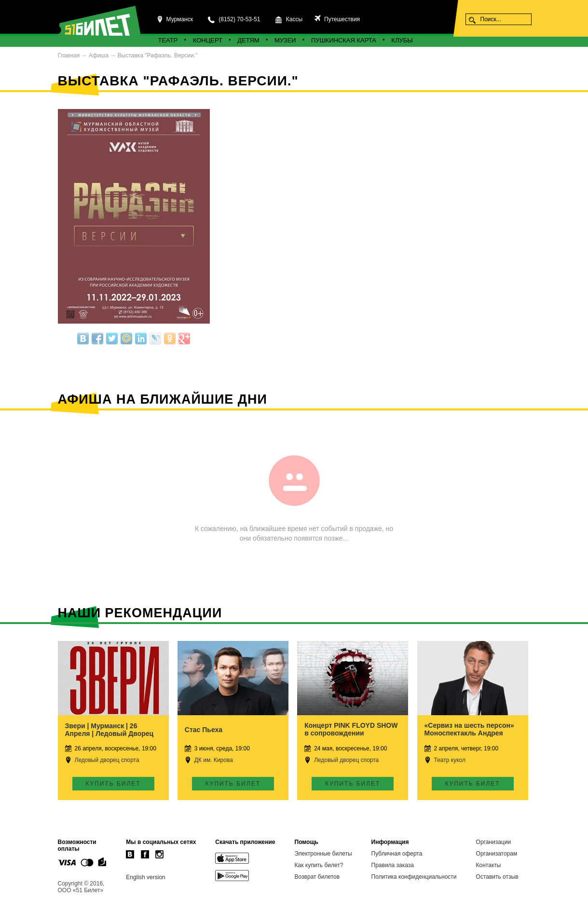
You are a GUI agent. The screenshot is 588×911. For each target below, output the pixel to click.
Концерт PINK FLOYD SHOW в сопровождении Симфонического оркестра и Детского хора (352, 737)
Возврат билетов (317, 877)
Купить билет (113, 784)
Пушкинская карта (344, 40)
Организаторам (497, 854)
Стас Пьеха (204, 730)
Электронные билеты (323, 854)
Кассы (294, 19)
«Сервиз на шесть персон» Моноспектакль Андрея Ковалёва (469, 733)
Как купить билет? (319, 865)
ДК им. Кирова (214, 760)
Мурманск (180, 19)
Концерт (208, 40)
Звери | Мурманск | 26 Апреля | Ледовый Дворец (109, 730)
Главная (69, 55)
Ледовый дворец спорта (107, 760)
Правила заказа (393, 865)
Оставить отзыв (497, 877)
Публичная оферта (397, 854)
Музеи (285, 40)
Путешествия (341, 19)
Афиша (99, 55)
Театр (168, 40)
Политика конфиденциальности (414, 877)
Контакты (489, 865)
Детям (248, 40)
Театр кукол (450, 760)
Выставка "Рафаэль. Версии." (158, 55)
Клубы (402, 40)
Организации (494, 842)
